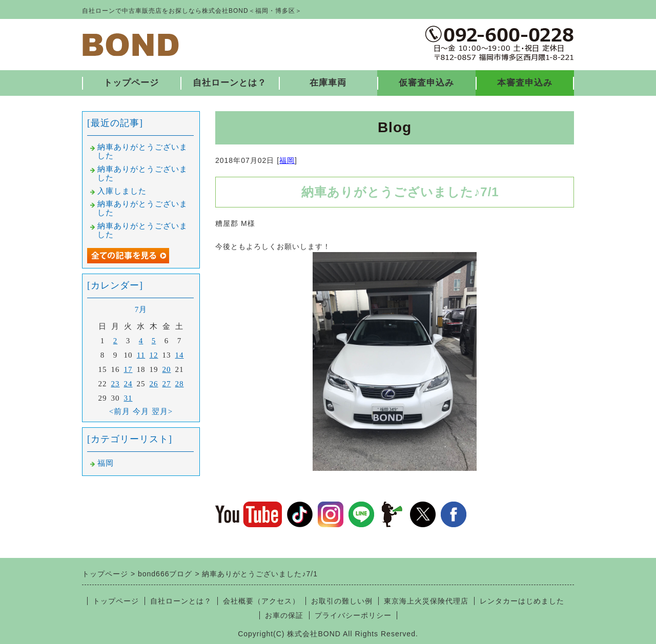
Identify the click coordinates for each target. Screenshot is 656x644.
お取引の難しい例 (342, 601)
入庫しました (122, 191)
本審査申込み (525, 83)
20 (167, 369)
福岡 (287, 160)
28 (180, 384)
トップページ (131, 83)
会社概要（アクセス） (261, 601)
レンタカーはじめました (522, 601)
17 (128, 369)
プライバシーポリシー (353, 615)
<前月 (120, 411)
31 (128, 398)
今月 (141, 411)
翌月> (162, 411)
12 (154, 355)
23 (116, 384)
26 (154, 384)
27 (167, 384)
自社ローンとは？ (230, 83)
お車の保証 (284, 615)
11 (141, 355)
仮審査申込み (426, 83)
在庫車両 (328, 83)
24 (128, 384)
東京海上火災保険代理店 (426, 601)
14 (180, 355)
